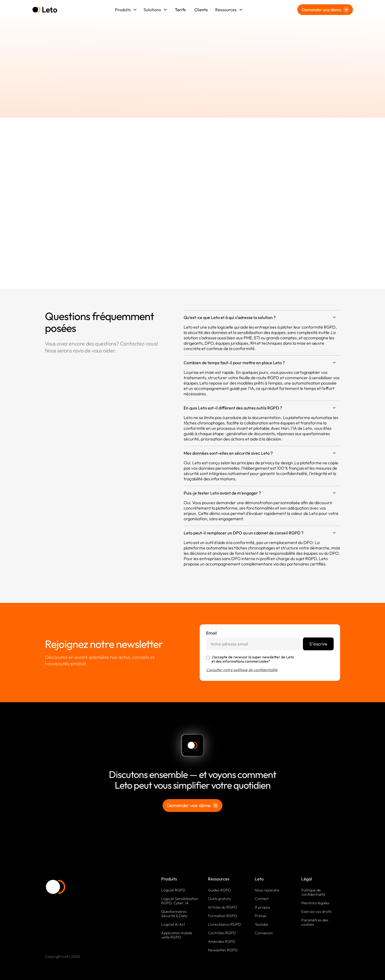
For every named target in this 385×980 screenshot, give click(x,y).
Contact (262, 899)
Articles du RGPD (222, 907)
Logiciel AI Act (173, 924)
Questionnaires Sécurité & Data (174, 914)
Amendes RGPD (222, 941)
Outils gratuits (220, 899)
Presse (261, 916)
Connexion (264, 933)
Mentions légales (315, 903)
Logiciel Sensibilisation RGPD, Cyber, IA (180, 901)
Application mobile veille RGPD (177, 935)
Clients (201, 10)
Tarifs (180, 10)
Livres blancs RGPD (224, 924)
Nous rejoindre (267, 890)
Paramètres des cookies (315, 922)
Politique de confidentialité (313, 892)
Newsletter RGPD (223, 950)
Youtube (261, 924)
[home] (45, 10)
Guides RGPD (219, 890)
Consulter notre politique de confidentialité (242, 670)
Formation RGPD (222, 916)
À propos (262, 907)
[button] (126, 10)
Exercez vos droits (316, 911)
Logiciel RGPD (173, 890)
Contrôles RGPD (222, 933)
